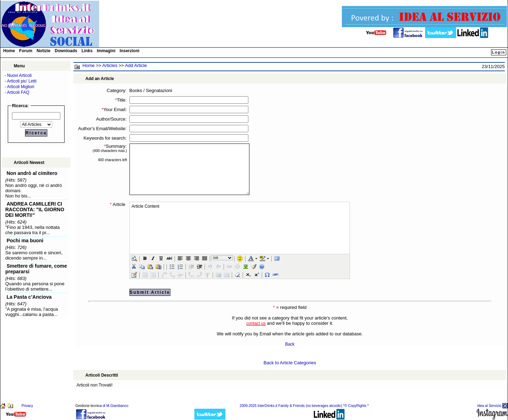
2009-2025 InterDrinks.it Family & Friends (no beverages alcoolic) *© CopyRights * (304, 406)
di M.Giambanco (116, 406)
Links (87, 51)
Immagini (106, 51)
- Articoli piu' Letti (20, 81)
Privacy (27, 406)
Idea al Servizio (489, 406)
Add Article (136, 65)
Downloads (66, 51)
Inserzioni (129, 51)
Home (9, 51)
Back (290, 344)
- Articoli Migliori (19, 87)
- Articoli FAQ (17, 92)
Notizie (44, 51)
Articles (110, 65)
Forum (26, 51)
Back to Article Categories (290, 363)
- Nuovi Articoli (18, 75)
